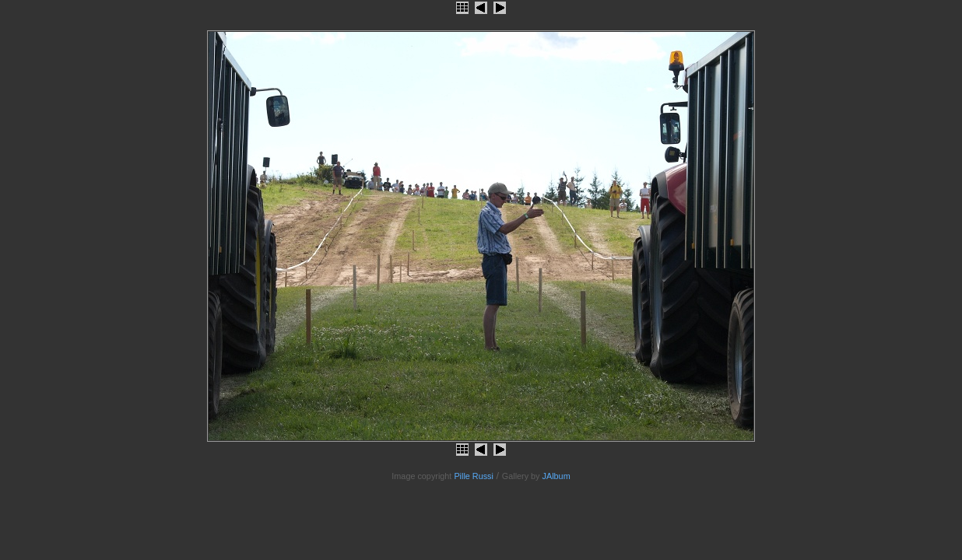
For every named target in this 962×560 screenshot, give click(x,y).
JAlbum (556, 476)
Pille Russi (474, 476)
